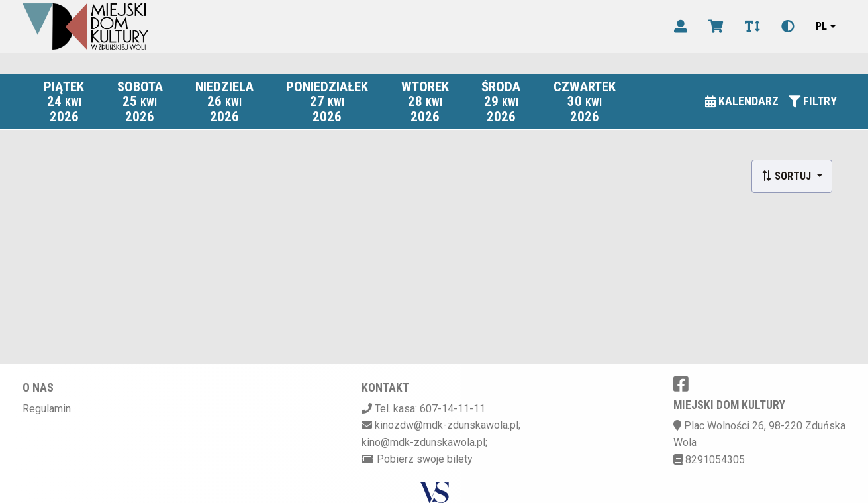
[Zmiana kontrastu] (788, 27)
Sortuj (788, 176)
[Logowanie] (681, 27)
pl (821, 26)
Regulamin (47, 409)
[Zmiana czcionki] (752, 27)
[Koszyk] (716, 27)
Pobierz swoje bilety (425, 459)
